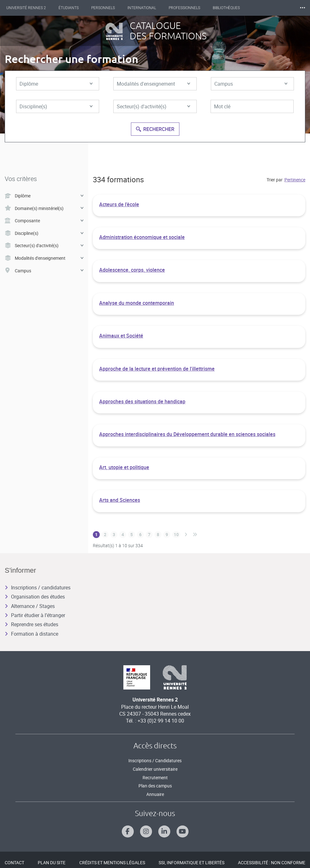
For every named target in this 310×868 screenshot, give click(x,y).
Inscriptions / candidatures (38, 587)
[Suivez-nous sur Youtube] (183, 831)
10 (176, 534)
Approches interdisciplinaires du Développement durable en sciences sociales (187, 434)
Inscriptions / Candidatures (155, 760)
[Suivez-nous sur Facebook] (128, 831)
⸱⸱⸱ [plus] (302, 8)
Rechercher (155, 129)
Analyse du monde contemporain (137, 303)
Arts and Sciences (120, 500)
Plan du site (52, 862)
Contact (14, 862)
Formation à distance (31, 634)
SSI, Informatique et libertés (192, 862)
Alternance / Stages (30, 606)
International (142, 8)
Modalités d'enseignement (153, 84)
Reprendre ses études (31, 624)
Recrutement (155, 777)
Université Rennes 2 (26, 8)
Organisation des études (35, 597)
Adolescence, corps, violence (132, 270)
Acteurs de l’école (119, 204)
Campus (251, 84)
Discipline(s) (56, 106)
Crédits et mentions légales (112, 862)
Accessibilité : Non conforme (272, 862)
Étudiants (69, 8)
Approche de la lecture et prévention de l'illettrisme (157, 369)
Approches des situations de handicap (142, 401)
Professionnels (184, 8)
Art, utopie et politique (124, 467)
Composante (44, 221)
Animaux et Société (121, 336)
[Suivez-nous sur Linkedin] (164, 831)
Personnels (103, 8)
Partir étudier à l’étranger (35, 615)
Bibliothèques (226, 8)
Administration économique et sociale (142, 237)
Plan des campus (155, 786)
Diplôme (56, 84)
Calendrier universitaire (155, 769)
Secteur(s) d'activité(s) (153, 106)
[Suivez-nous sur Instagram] (146, 831)
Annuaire (155, 794)
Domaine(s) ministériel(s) (44, 208)
